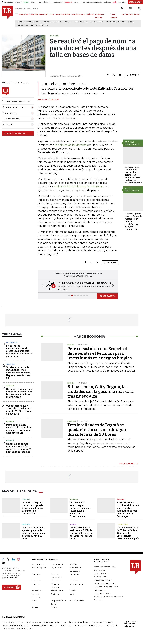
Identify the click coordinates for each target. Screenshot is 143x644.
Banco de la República (53, 22)
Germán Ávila (97, 22)
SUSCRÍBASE (135, 2)
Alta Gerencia (57, 564)
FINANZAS (23, 14)
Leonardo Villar (81, 22)
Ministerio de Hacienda (116, 22)
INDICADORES (127, 14)
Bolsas (73, 524)
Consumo (36, 574)
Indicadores (37, 591)
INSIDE (137, 14)
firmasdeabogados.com (79, 622)
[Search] (122, 8)
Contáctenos (100, 577)
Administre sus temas (14, 133)
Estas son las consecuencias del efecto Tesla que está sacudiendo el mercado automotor (19, 351)
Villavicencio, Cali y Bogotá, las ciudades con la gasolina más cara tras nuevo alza (101, 392)
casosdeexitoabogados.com (15, 625)
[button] (42, 286)
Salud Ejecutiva (77, 601)
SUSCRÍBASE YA (107, 296)
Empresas (36, 581)
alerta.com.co (8, 629)
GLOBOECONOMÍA (63, 14)
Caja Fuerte (56, 568)
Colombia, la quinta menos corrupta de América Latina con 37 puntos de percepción (19, 448)
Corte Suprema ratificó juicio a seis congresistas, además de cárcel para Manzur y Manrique (128, 509)
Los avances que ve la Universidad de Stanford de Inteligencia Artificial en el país (128, 533)
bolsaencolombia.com (103, 622)
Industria (11, 364)
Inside (73, 591)
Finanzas (36, 584)
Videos (54, 607)
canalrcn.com (66, 625)
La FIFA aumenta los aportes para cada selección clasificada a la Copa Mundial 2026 (34, 533)
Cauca (131, 22)
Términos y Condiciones (105, 583)
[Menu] (17, 14)
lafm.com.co (112, 625)
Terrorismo (22, 25)
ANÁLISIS (90, 14)
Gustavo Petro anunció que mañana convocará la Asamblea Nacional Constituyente (81, 509)
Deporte (26, 524)
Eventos (74, 581)
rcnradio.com (81, 625)
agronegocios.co (33, 622)
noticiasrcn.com (96, 625)
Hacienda (10, 386)
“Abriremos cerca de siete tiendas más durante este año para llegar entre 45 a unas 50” (18, 373)
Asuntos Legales (39, 568)
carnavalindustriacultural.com (44, 625)
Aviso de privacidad (103, 580)
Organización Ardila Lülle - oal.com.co (130, 624)
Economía (75, 574)
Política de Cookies (103, 593)
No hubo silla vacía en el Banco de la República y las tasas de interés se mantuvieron (20, 393)
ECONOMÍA (34, 14)
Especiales (56, 581)
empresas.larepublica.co (55, 622)
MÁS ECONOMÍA (127, 464)
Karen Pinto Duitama (49, 99)
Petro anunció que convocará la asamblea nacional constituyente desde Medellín (19, 429)
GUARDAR (133, 75)
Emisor (68, 22)
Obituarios (56, 594)
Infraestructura (57, 591)
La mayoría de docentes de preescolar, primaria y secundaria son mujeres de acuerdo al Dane (133, 175)
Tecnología (123, 524)
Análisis (73, 564)
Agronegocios (38, 564)
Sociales (35, 607)
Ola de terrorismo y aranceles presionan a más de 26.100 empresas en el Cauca (20, 410)
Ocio (72, 594)
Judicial (121, 499)
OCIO (52, 14)
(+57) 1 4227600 (10, 578)
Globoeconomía (78, 584)
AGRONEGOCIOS (78, 14)
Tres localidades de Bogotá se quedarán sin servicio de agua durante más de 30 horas (97, 430)
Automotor (12, 342)
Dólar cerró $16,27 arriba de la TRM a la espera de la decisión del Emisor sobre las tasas (81, 533)
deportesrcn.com (25, 629)
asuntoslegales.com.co (12, 622)
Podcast (35, 601)
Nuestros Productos (103, 573)
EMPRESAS (44, 14)
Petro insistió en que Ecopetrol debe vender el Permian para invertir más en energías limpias (100, 353)
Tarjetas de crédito (39, 25)
